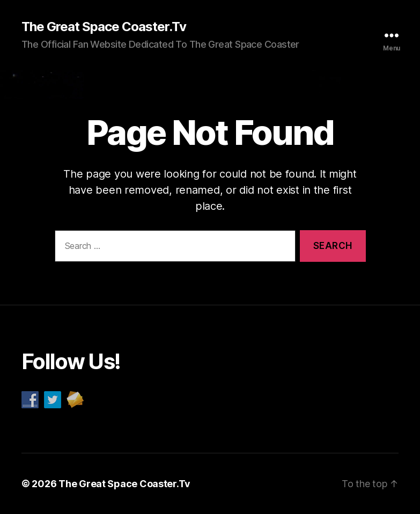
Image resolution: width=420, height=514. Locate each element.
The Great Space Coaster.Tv (104, 27)
